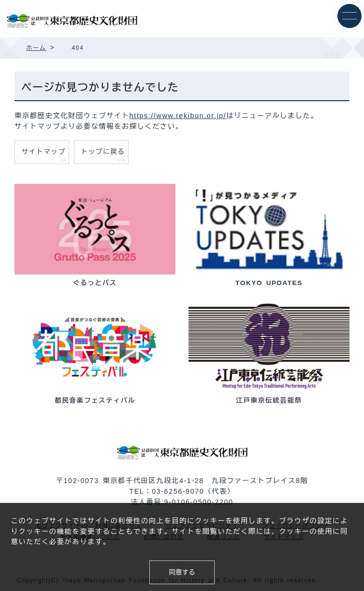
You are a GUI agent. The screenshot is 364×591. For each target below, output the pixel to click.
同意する (182, 572)
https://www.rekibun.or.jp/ (178, 116)
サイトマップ (44, 152)
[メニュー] (349, 16)
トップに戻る (103, 152)
